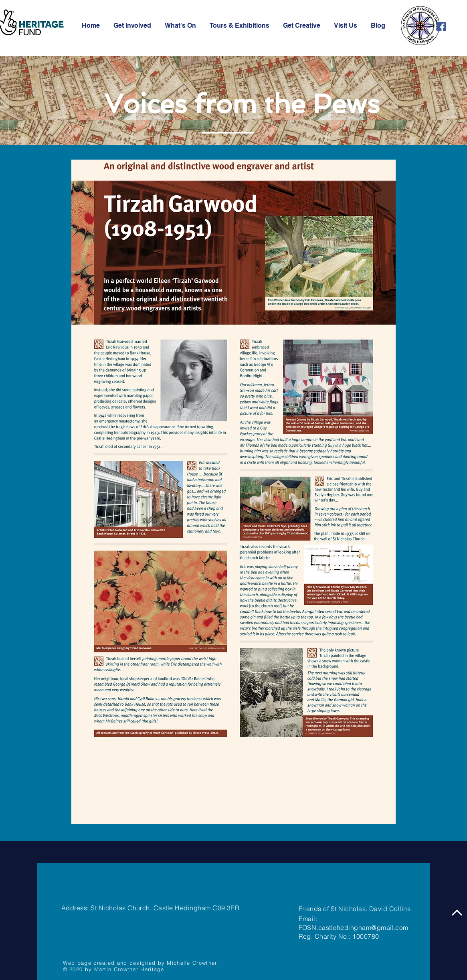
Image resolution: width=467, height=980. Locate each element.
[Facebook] (441, 27)
